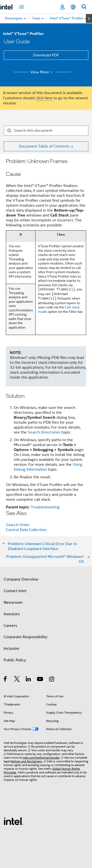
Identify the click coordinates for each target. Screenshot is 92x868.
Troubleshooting (45, 507)
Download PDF (46, 55)
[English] (73, 7)
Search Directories (44, 432)
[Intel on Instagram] (52, 680)
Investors (12, 614)
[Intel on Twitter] (17, 680)
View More (42, 72)
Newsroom (13, 602)
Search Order (18, 525)
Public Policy (15, 660)
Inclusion (11, 649)
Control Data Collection (26, 530)
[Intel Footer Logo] (13, 821)
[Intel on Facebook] (6, 680)
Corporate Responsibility (26, 637)
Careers (10, 626)
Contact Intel (15, 591)
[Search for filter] (46, 131)
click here (44, 98)
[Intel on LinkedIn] (29, 680)
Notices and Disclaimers (26, 761)
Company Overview (21, 579)
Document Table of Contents (44, 146)
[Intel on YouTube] (40, 680)
